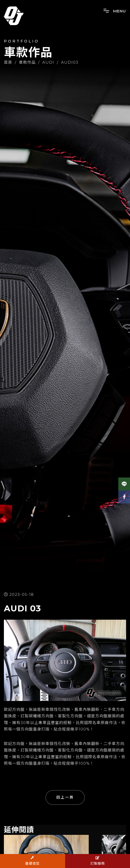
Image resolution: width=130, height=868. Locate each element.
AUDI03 (70, 62)
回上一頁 (65, 797)
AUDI (48, 62)
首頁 (8, 62)
